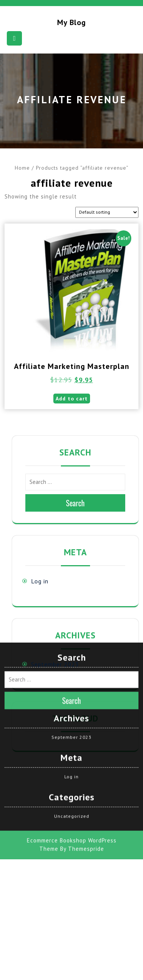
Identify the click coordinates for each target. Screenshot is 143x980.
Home (22, 168)
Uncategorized (72, 719)
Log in (40, 581)
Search (75, 503)
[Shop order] (107, 212)
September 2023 (55, 664)
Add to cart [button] (72, 399)
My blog (71, 22)
